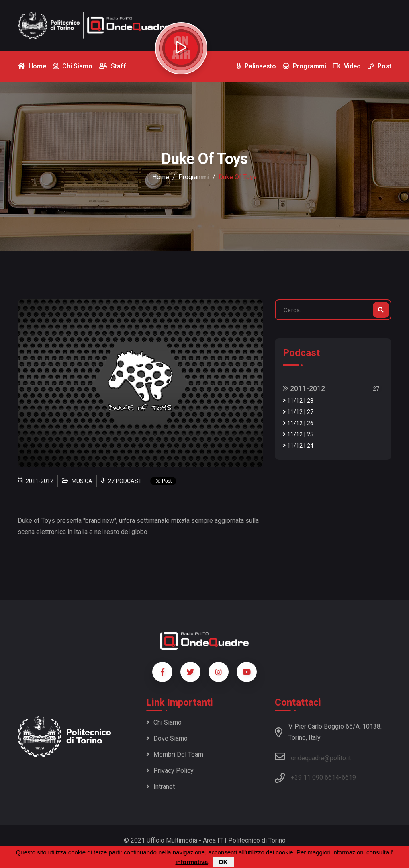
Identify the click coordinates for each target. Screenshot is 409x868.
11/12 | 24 (298, 446)
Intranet (161, 787)
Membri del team (175, 754)
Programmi (194, 177)
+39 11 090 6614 (315, 777)
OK (223, 862)
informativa (191, 862)
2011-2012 (304, 388)
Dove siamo (167, 738)
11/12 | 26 (298, 423)
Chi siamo (164, 722)
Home (161, 177)
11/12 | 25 (298, 435)
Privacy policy (170, 771)
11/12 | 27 (298, 412)
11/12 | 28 (298, 401)
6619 (349, 777)
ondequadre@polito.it (313, 757)
